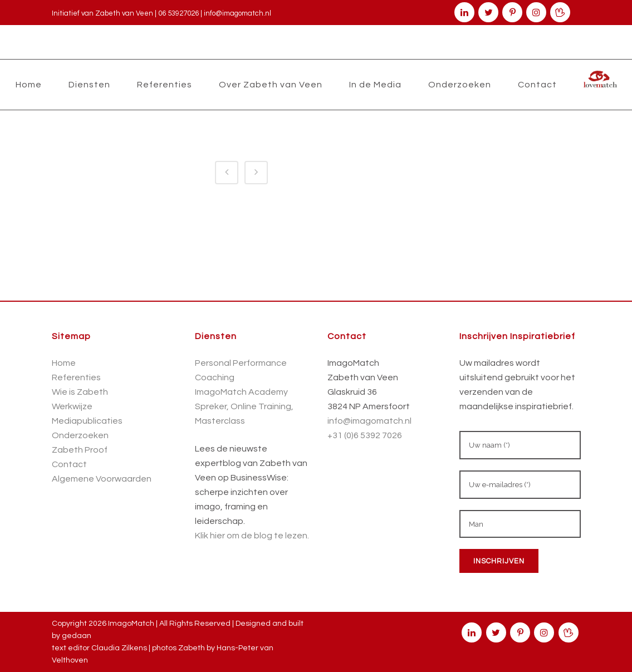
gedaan (77, 636)
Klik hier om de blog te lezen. (252, 536)
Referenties (76, 377)
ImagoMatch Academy (241, 392)
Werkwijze (72, 406)
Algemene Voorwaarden (102, 479)
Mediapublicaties (87, 421)
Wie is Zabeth (80, 392)
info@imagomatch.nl (237, 13)
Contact (69, 464)
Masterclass (220, 421)
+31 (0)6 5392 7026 (365, 435)
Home (64, 363)
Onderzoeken (80, 435)
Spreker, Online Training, (244, 406)
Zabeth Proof (80, 450)
